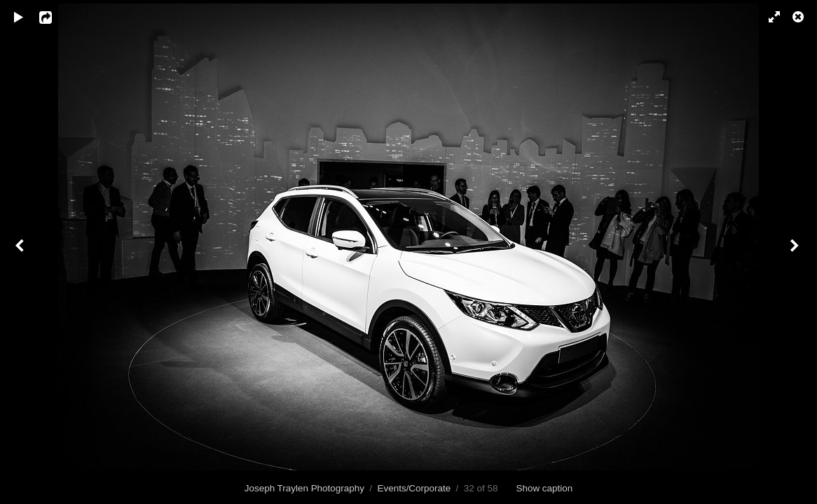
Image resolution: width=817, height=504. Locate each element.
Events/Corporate (414, 488)
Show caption (545, 488)
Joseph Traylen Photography (304, 488)
